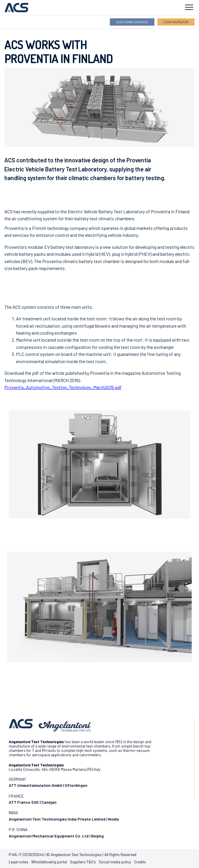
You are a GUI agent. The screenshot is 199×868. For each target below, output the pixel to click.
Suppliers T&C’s (83, 862)
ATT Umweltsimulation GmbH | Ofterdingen (48, 785)
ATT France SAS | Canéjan (33, 802)
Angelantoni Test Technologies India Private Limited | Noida (64, 819)
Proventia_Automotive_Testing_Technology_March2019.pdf (63, 387)
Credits (140, 862)
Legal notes (19, 862)
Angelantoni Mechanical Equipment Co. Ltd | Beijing (56, 836)
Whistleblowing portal (49, 862)
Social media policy (115, 862)
